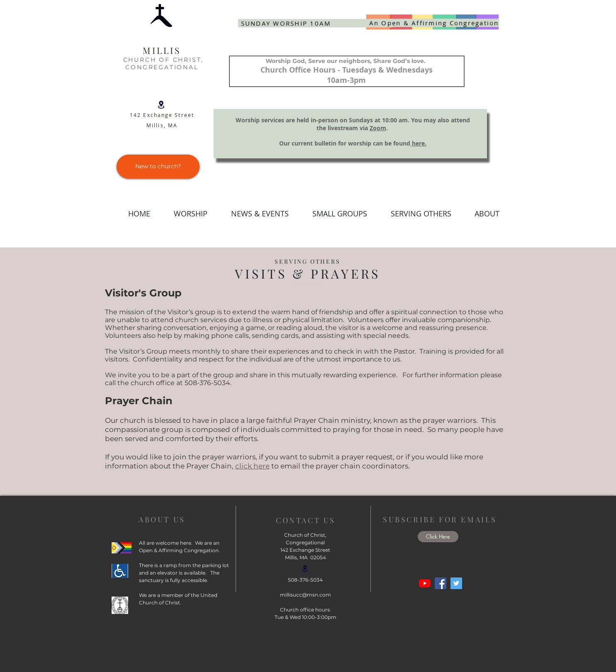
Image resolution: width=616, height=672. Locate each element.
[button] (254, 213)
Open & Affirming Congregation (179, 550)
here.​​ (418, 143)
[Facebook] (441, 583)
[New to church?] (158, 167)
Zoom (378, 128)
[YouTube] (425, 583)
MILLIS (162, 50)
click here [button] (252, 466)
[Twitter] (456, 583)
